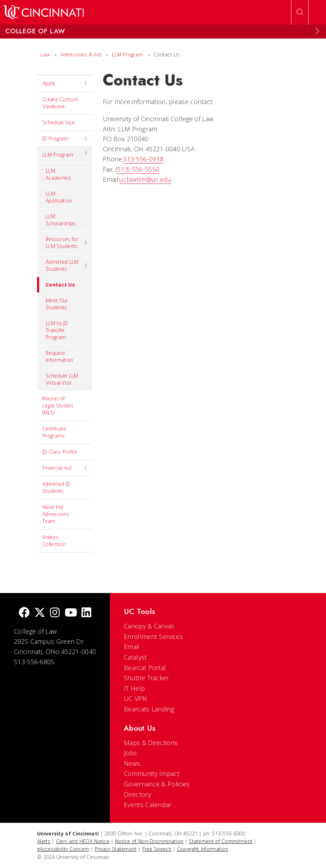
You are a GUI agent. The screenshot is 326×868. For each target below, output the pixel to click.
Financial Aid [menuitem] (65, 468)
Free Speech (157, 849)
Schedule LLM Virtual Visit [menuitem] (62, 379)
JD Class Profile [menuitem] (60, 452)
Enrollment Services (153, 636)
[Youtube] (71, 613)
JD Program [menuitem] (65, 139)
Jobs (130, 753)
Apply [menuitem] (65, 83)
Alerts (44, 841)
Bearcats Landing (149, 709)
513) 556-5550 (138, 169)
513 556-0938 (143, 159)
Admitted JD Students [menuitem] (56, 487)
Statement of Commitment (221, 841)
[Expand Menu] (317, 31)
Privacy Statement (116, 849)
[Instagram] (55, 613)
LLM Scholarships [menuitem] (61, 220)
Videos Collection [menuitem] (54, 541)
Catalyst (135, 657)
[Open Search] (300, 12)
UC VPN (135, 698)
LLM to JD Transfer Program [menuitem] (57, 330)
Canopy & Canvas (149, 626)
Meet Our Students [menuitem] (57, 304)
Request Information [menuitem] (59, 356)
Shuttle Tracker (146, 678)
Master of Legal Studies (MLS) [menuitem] (58, 405)
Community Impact (152, 773)
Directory (137, 794)
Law (45, 54)
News (132, 763)
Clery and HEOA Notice (83, 841)
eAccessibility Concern (63, 849)
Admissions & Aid (81, 54)
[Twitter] (40, 613)
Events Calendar (148, 805)
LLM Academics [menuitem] (59, 174)
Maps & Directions (151, 743)
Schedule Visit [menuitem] (59, 122)
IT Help (134, 688)
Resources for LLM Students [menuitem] (66, 243)
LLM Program (127, 54)
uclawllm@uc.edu (145, 179)
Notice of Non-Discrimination (149, 841)
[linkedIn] (86, 613)
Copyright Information (203, 849)
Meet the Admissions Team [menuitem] (56, 514)
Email (132, 647)
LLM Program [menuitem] (65, 153)
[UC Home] (44, 12)
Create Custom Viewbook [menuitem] (60, 103)
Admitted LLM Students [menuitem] (66, 265)
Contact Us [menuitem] (56, 285)
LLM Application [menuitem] (59, 197)
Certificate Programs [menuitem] (54, 432)
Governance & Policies (157, 784)
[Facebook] (24, 613)
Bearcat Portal (145, 668)
